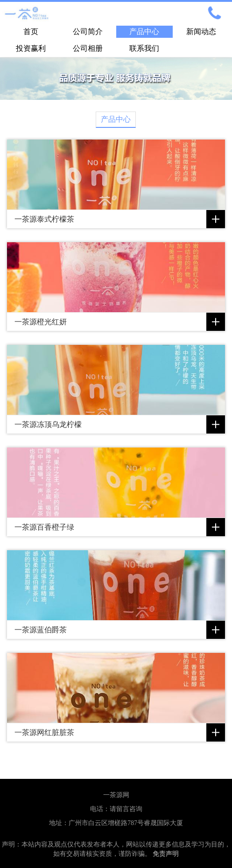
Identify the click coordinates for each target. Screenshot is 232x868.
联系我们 (144, 48)
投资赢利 (31, 48)
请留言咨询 (126, 809)
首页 (31, 31)
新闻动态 (201, 31)
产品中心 (144, 31)
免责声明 (166, 854)
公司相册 (88, 48)
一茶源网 (116, 795)
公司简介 (88, 31)
